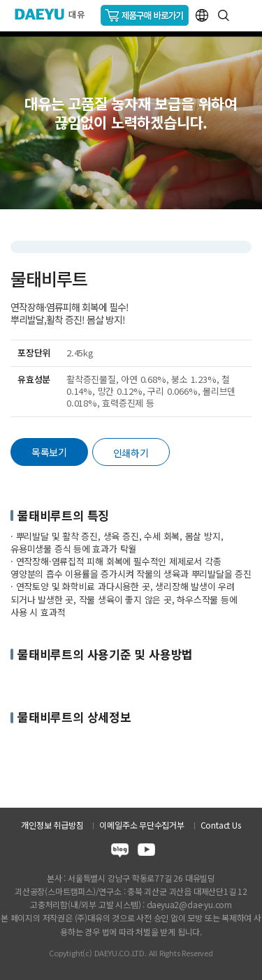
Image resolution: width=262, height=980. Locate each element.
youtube (146, 852)
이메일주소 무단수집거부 (141, 825)
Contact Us (221, 825)
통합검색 (224, 15)
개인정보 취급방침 (52, 825)
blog (120, 852)
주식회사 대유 (56, 14)
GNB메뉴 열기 (246, 16)
